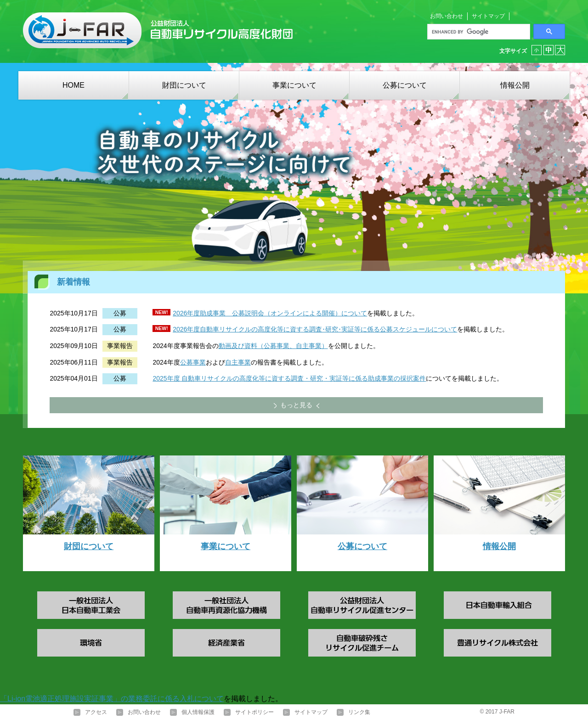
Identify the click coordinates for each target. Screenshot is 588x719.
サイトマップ (488, 16)
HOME (73, 85)
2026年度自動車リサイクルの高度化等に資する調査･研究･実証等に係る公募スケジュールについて (315, 329)
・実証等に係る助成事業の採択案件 (374, 378)
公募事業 (193, 362)
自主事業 (238, 362)
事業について (294, 85)
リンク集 (359, 712)
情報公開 (515, 85)
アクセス (96, 712)
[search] (478, 32)
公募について (405, 85)
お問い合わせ (447, 16)
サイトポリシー (254, 712)
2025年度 (166, 378)
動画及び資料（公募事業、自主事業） (273, 346)
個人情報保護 (198, 712)
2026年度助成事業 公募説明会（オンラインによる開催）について (270, 313)
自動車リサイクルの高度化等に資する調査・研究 (252, 378)
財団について (184, 85)
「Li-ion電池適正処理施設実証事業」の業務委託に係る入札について (112, 699)
